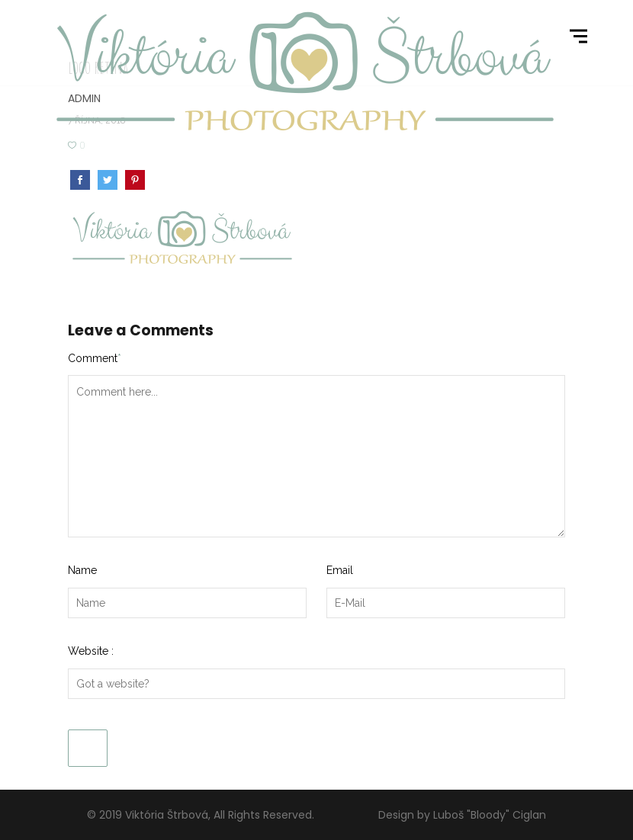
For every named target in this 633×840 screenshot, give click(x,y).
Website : (91, 651)
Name (82, 570)
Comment (95, 358)
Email (340, 570)
